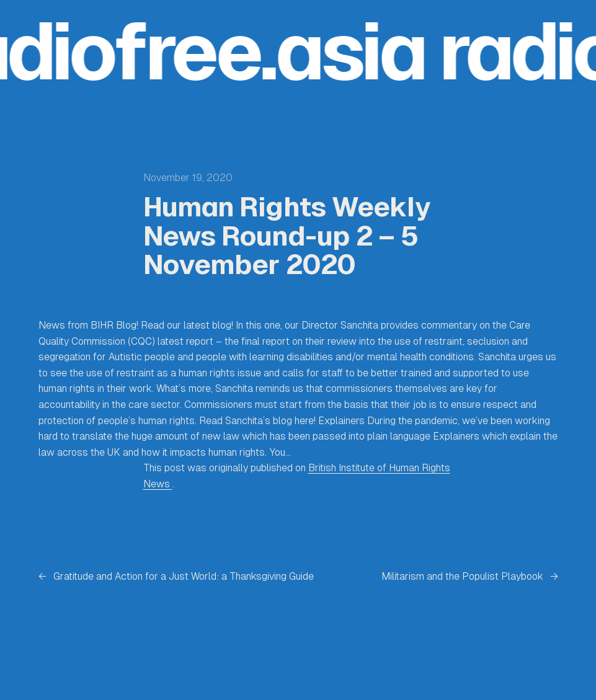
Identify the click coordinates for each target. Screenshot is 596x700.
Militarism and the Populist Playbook (462, 576)
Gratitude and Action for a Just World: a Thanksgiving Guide (184, 576)
